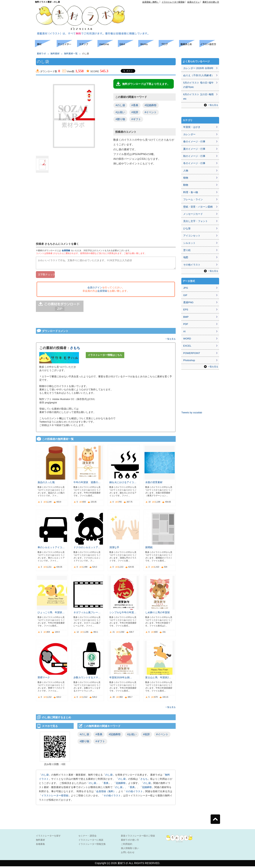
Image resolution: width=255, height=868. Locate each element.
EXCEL (187, 346)
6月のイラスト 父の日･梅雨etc (198, 97)
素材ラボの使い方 (211, 2)
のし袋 (45, 776)
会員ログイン (193, 2)
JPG (186, 288)
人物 (186, 171)
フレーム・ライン (193, 199)
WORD (187, 339)
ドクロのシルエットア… (87, 549)
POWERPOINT (192, 353)
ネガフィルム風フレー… (87, 614)
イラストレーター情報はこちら (105, 357)
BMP (186, 317)
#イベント (151, 112)
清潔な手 (114, 549)
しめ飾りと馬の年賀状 (158, 614)
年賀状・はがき (192, 127)
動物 (186, 185)
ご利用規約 (127, 846)
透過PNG (188, 302)
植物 (186, 178)
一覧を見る (170, 341)
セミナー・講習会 (87, 837)
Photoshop (189, 360)
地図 (186, 257)
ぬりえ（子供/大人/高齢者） (199, 75)
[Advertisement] (176, 12)
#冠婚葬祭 (151, 105)
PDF (186, 324)
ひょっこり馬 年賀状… (51, 614)
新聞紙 (149, 549)
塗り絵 (187, 250)
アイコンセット (192, 236)
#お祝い (120, 112)
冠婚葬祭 (121, 785)
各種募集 (40, 846)
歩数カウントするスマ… (87, 679)
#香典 (135, 105)
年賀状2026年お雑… (121, 679)
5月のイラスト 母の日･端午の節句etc (198, 85)
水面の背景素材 (154, 484)
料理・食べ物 (191, 192)
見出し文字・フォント (195, 221)
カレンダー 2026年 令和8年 (198, 68)
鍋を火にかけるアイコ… (123, 484)
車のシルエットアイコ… (51, 549)
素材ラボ (41, 54)
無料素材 (55, 54)
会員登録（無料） (151, 2)
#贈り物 (120, 119)
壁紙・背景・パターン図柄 (198, 207)
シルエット (189, 243)
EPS (186, 310)
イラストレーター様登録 (173, 2)
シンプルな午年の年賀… (123, 614)
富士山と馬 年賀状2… (158, 679)
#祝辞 (135, 112)
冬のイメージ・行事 (194, 163)
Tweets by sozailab (192, 413)
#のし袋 (120, 105)
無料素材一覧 (71, 54)
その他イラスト (134, 793)
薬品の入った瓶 (46, 484)
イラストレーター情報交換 (92, 846)
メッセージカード (193, 214)
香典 (106, 785)
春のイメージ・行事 (194, 142)
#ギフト (136, 119)
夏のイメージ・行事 (194, 149)
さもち (75, 350)
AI (184, 331)
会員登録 (66, 250)
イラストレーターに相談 (91, 842)
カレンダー (189, 134)
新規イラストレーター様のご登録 (138, 837)
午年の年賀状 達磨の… (87, 484)
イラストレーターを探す (48, 837)
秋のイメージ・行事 (194, 156)
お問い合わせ (128, 854)
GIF (185, 295)
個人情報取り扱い (130, 850)
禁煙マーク (44, 679)
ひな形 (187, 228)
